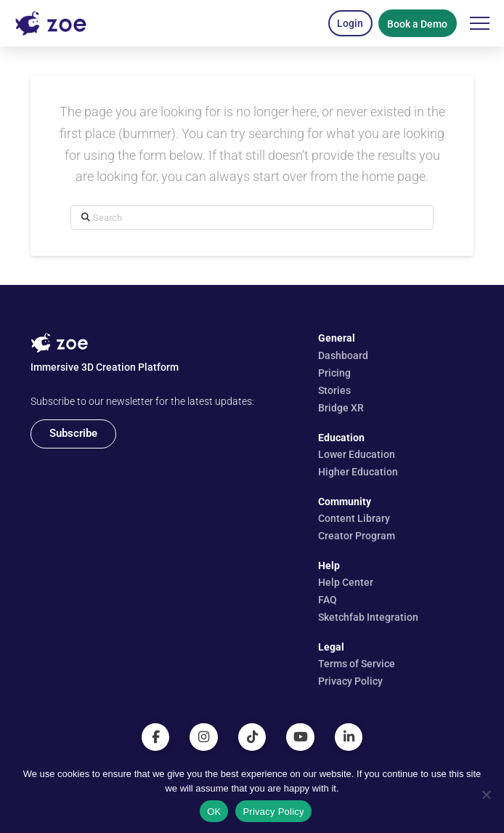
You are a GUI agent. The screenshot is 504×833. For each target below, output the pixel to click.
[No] (486, 794)
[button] (350, 23)
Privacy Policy (273, 812)
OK (214, 812)
